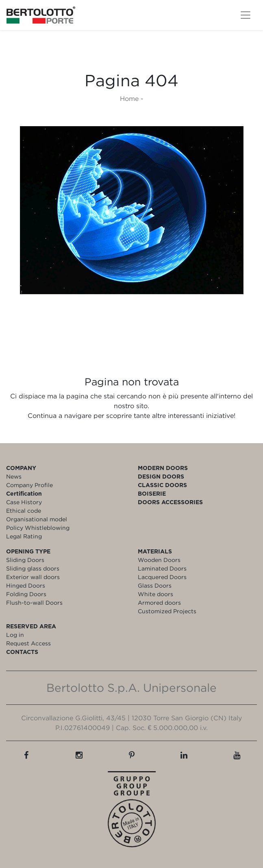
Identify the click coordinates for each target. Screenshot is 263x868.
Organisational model (37, 519)
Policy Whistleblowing (38, 528)
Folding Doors (26, 594)
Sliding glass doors (33, 568)
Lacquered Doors (162, 577)
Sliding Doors (25, 560)
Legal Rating (24, 536)
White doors (155, 594)
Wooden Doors (159, 560)
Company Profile (29, 485)
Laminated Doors (162, 568)
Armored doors (159, 602)
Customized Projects (167, 611)
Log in (15, 635)
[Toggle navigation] (246, 15)
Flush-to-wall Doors (34, 602)
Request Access (28, 643)
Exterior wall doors (33, 577)
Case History (24, 502)
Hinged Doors (26, 585)
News (14, 476)
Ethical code (24, 511)
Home (129, 98)
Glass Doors (155, 585)
